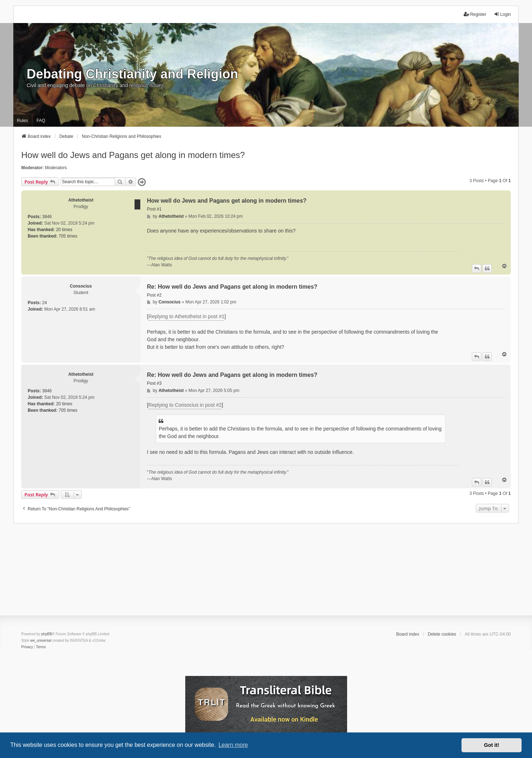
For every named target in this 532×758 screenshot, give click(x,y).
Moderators (56, 168)
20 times (64, 230)
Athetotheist (81, 200)
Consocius (81, 286)
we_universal (41, 640)
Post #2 (154, 295)
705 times (68, 236)
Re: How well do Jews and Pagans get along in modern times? (232, 287)
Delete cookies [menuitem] (442, 634)
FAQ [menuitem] (41, 121)
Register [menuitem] (475, 14)
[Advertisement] (266, 574)
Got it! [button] (492, 745)
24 (44, 303)
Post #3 (154, 383)
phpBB (47, 634)
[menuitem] (27, 647)
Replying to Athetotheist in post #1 (186, 316)
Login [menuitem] (502, 14)
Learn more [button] (233, 745)
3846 (47, 217)
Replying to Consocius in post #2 (185, 405)
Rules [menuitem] (22, 121)
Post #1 (154, 209)
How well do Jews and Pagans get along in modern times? (133, 155)
